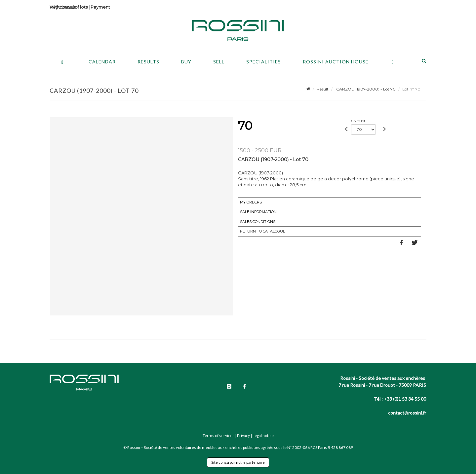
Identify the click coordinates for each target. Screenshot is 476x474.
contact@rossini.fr (407, 413)
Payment (100, 7)
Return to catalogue (263, 231)
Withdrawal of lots (69, 7)
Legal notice (263, 436)
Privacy (243, 436)
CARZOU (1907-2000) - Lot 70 (365, 89)
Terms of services (218, 436)
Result (323, 89)
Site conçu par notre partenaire (238, 462)
